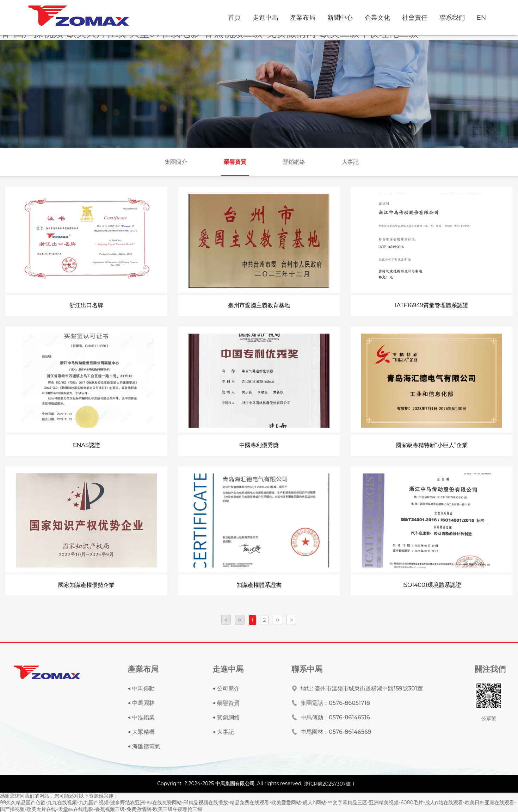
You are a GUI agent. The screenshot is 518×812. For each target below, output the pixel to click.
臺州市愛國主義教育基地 (259, 305)
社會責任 (415, 18)
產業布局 (303, 18)
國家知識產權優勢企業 (86, 585)
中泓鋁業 (143, 717)
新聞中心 (340, 18)
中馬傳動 (143, 689)
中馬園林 (143, 703)
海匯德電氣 (146, 746)
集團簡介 (176, 162)
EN (482, 18)
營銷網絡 (294, 162)
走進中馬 (265, 18)
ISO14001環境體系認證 (431, 585)
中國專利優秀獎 (259, 445)
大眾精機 (143, 732)
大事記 (350, 162)
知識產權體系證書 (259, 585)
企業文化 (377, 18)
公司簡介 (228, 689)
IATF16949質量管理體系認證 (432, 305)
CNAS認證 (86, 445)
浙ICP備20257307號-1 (329, 784)
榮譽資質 (235, 162)
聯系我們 (452, 18)
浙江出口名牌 (86, 305)
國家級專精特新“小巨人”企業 (432, 445)
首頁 (234, 18)
